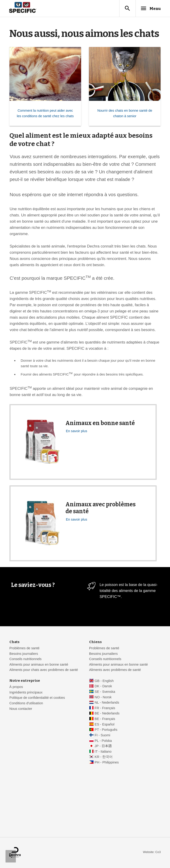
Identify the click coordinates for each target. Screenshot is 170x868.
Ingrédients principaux (26, 693)
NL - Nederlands (107, 703)
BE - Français (105, 719)
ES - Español (105, 725)
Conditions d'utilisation (26, 704)
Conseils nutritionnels (25, 659)
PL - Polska (103, 741)
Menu (149, 9)
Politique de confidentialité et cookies (37, 698)
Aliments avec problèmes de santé (115, 670)
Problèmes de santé (24, 649)
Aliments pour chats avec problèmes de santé (44, 670)
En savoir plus (77, 431)
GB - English (104, 681)
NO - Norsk (103, 698)
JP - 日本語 (103, 746)
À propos (16, 687)
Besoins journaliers (24, 654)
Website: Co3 (152, 852)
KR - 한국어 (104, 757)
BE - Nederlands (107, 714)
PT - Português (106, 730)
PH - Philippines (107, 763)
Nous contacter (21, 709)
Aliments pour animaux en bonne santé (39, 665)
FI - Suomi (102, 736)
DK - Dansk (103, 687)
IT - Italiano (103, 752)
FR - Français (105, 708)
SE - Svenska (105, 692)
